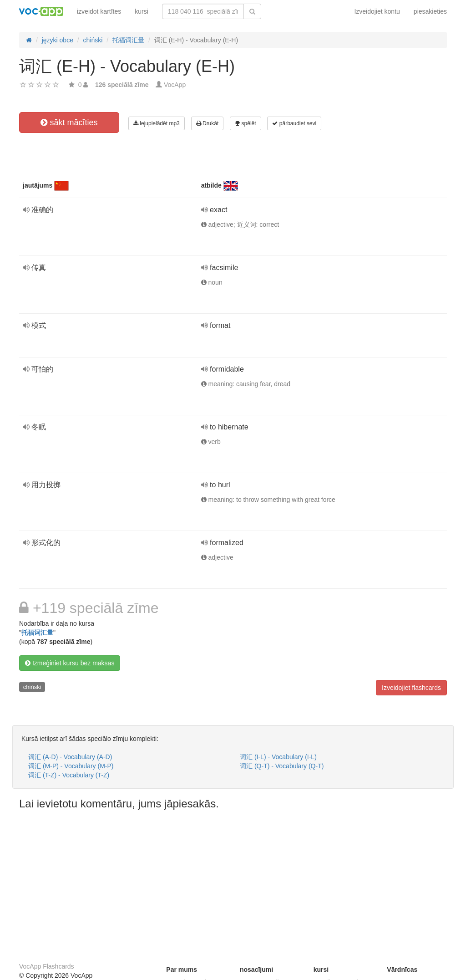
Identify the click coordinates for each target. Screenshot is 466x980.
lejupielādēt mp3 (157, 123)
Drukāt (208, 123)
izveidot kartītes (99, 11)
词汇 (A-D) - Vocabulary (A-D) (70, 757)
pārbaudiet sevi (294, 123)
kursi (142, 11)
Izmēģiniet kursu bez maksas (70, 663)
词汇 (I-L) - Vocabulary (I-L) (278, 757)
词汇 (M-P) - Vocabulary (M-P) (71, 766)
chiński (32, 687)
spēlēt (245, 123)
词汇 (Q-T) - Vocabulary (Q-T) (282, 766)
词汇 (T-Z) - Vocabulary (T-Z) (69, 775)
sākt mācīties (69, 122)
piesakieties (430, 11)
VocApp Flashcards (47, 966)
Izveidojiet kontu (377, 11)
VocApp (175, 85)
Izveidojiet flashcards (411, 688)
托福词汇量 (37, 633)
